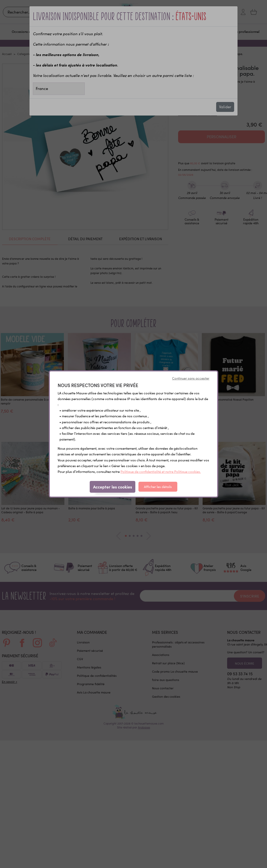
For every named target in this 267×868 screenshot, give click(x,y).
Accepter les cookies (113, 487)
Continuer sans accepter (191, 378)
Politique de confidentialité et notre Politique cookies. (161, 472)
